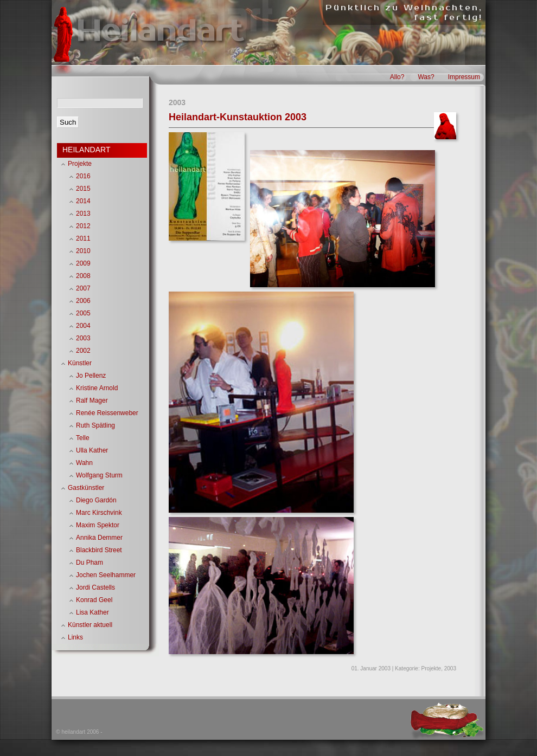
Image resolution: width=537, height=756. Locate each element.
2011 (83, 238)
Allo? (397, 77)
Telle (83, 438)
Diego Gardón (96, 500)
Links (75, 637)
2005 (83, 313)
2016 (83, 176)
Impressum (464, 77)
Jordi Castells (95, 587)
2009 (83, 263)
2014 (83, 201)
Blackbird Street (99, 550)
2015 (83, 189)
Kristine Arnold (97, 388)
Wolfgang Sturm (99, 475)
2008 (83, 276)
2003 (450, 668)
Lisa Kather (92, 612)
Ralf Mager (92, 400)
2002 (83, 351)
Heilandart (159, 31)
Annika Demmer (99, 538)
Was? (426, 77)
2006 (83, 301)
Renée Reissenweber (107, 413)
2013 (83, 214)
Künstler (80, 363)
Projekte (431, 668)
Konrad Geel (94, 600)
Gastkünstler (86, 488)
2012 (83, 226)
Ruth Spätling (95, 425)
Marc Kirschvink (99, 513)
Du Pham (90, 563)
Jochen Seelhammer (106, 575)
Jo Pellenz (91, 376)
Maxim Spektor (98, 525)
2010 (83, 251)
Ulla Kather (92, 450)
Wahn (84, 463)
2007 (83, 288)
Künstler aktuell (90, 625)
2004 (83, 326)
